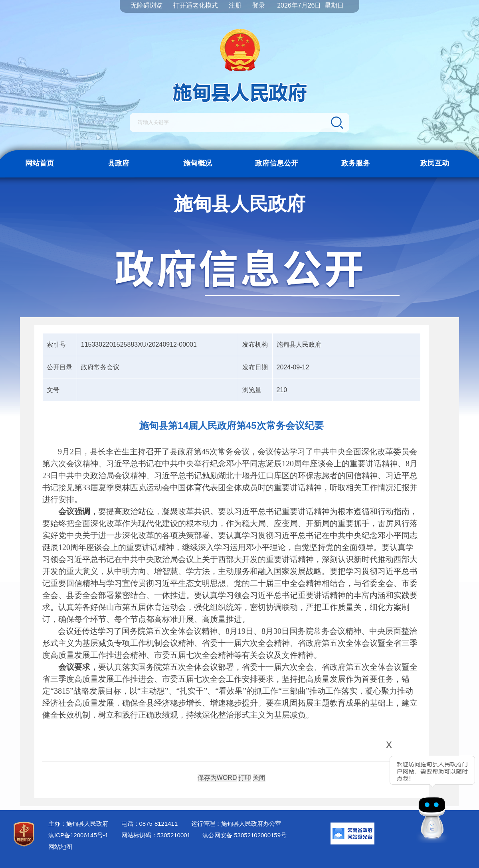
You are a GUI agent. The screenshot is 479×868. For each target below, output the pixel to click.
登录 (259, 5)
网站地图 (60, 847)
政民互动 (435, 163)
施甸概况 (198, 163)
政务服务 (356, 163)
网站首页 (40, 163)
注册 (235, 5)
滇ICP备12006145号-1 (78, 835)
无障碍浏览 (146, 5)
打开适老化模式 (196, 5)
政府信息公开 (277, 163)
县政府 (119, 163)
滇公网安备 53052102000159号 (244, 835)
